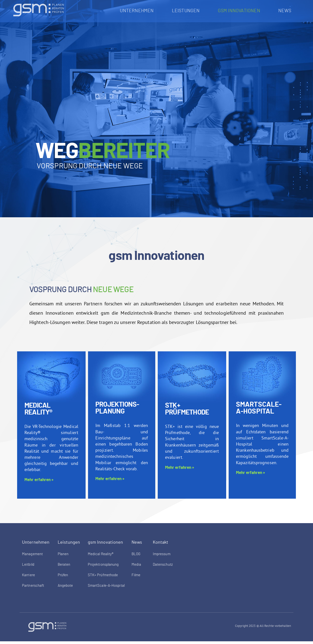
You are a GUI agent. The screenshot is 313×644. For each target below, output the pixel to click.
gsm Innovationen (240, 11)
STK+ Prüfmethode (187, 412)
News (286, 11)
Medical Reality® (38, 412)
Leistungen (187, 11)
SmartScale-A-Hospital (259, 411)
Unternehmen (138, 11)
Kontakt (161, 545)
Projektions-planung (117, 411)
